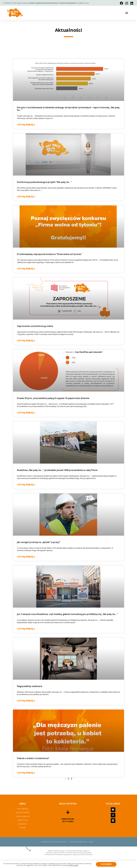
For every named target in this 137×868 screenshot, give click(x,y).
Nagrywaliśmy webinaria (30, 686)
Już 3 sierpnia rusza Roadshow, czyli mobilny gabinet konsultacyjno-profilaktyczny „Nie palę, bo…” (67, 614)
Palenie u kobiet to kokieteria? (33, 758)
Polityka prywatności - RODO (82, 842)
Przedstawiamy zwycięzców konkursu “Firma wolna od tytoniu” (49, 254)
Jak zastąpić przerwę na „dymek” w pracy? (39, 542)
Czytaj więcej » (26, 125)
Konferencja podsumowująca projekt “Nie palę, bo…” (44, 182)
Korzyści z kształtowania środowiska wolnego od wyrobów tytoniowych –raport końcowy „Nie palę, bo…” (68, 109)
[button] (127, 13)
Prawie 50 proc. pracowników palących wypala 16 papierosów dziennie (53, 398)
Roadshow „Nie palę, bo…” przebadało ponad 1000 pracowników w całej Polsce (57, 470)
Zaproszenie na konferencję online (35, 326)
